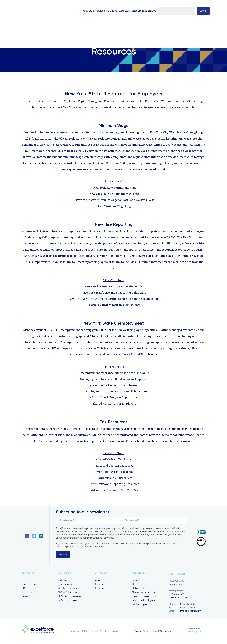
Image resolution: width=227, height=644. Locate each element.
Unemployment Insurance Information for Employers (114, 374)
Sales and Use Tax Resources (114, 466)
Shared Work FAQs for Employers (114, 404)
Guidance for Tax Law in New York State (114, 491)
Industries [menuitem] (64, 581)
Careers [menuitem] (100, 585)
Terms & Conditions (161, 632)
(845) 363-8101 (187, 608)
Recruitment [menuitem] (28, 593)
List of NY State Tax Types (115, 460)
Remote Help (176, 585)
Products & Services (89, 11)
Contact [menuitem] (100, 589)
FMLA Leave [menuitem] (139, 589)
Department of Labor (79, 343)
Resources (134, 11)
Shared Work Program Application (114, 398)
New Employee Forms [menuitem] (144, 597)
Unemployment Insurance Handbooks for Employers (115, 380)
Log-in (199, 11)
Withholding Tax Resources (115, 472)
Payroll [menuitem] (25, 581)
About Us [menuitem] (100, 581)
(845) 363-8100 (188, 605)
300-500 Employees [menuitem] (70, 597)
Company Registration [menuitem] (145, 593)
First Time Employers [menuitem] (143, 601)
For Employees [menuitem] (140, 605)
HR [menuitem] (23, 589)
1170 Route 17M (176, 595)
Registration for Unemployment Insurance (114, 386)
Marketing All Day (197, 632)
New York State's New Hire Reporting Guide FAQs (115, 293)
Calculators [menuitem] (138, 585)
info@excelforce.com (191, 612)
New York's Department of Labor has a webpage (165, 151)
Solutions (107, 11)
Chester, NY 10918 (178, 598)
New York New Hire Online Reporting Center (98, 299)
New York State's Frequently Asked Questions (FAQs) (94, 164)
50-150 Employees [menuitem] (69, 589)
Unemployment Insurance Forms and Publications (114, 392)
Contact (146, 11)
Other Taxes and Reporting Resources (114, 485)
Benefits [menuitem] (26, 597)
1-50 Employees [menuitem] (67, 585)
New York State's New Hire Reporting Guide (114, 287)
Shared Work (193, 343)
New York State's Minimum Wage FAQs (115, 194)
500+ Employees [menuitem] (68, 601)
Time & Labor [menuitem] (29, 585)
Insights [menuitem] (136, 581)
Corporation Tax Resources (114, 478)
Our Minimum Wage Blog (114, 207)
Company (120, 11)
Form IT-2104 (97, 306)
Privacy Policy (141, 632)
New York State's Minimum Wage (115, 188)
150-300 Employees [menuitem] (69, 593)
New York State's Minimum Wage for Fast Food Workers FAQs (115, 201)
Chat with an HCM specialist (172, 11)
